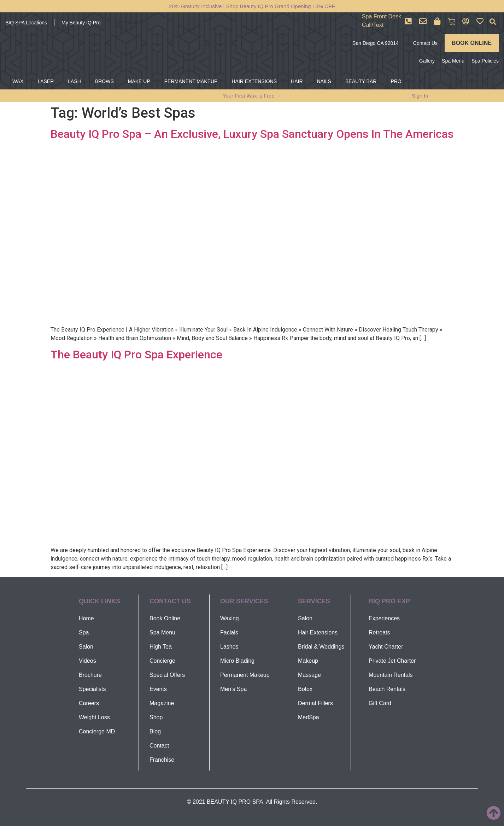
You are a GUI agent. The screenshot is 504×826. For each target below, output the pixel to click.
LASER (46, 81)
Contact (159, 746)
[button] (493, 22)
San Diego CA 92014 (376, 43)
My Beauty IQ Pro (81, 23)
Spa (84, 632)
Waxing (230, 618)
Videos (87, 661)
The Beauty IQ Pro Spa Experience (136, 355)
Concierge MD (97, 731)
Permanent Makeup (245, 675)
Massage (309, 675)
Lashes (229, 647)
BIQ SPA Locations (26, 23)
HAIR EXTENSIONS (254, 81)
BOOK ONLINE (472, 43)
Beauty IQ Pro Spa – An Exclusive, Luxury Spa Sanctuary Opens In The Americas (252, 134)
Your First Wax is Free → (252, 96)
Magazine (162, 703)
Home (86, 618)
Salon (86, 647)
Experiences (384, 618)
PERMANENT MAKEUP (191, 81)
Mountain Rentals (391, 675)
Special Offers (167, 675)
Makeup (308, 661)
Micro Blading (237, 661)
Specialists (92, 689)
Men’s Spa (233, 689)
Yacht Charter (386, 647)
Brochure (90, 675)
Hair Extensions (318, 632)
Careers (89, 703)
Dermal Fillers (315, 703)
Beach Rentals (387, 689)
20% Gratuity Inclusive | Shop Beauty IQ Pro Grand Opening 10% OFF (252, 6)
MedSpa (309, 717)
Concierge (162, 661)
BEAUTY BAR (361, 81)
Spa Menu (453, 61)
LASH (74, 81)
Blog (155, 731)
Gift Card (380, 703)
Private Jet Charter (392, 661)
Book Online (165, 618)
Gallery (427, 61)
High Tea (161, 647)
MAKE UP (139, 81)
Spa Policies (485, 61)
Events (158, 689)
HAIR (297, 81)
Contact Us (425, 43)
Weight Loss (94, 717)
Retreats (379, 632)
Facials (229, 632)
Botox (305, 689)
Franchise (162, 760)
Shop (156, 717)
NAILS (324, 81)
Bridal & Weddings (321, 647)
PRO (396, 81)
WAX (18, 81)
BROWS (104, 81)
